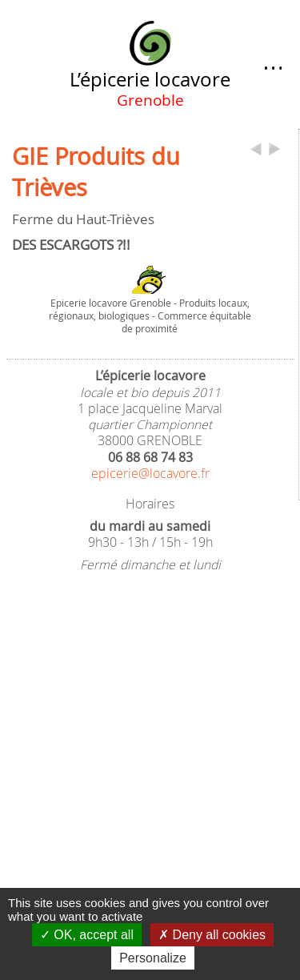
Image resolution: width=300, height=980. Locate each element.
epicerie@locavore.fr (150, 474)
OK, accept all (87, 935)
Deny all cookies (212, 935)
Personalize (153, 958)
